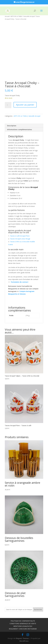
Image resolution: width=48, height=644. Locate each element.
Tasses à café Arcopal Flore (20, 236)
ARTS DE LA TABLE (16, 16)
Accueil (7, 16)
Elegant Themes (22, 638)
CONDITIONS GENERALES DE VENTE (23, 624)
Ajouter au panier (25, 105)
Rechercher (38, 609)
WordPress (24, 641)
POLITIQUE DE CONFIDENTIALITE (23, 621)
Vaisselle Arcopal (29, 16)
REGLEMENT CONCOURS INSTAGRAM (23, 629)
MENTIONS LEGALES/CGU (23, 626)
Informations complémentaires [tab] (20, 129)
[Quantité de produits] (8, 105)
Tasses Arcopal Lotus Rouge (20, 239)
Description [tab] (12, 126)
